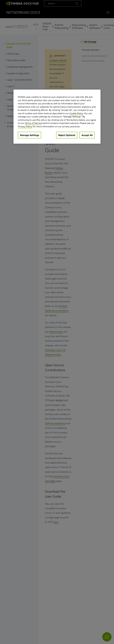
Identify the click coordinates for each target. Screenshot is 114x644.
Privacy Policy (25, 126)
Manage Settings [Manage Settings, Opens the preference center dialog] (30, 135)
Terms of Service (33, 123)
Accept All (87, 135)
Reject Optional (67, 135)
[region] (57, 117)
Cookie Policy (76, 113)
